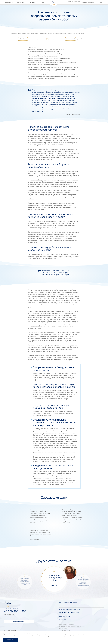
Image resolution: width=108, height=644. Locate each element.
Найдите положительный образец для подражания (43, 64)
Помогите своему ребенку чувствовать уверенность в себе (45, 55)
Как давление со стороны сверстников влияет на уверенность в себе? (49, 53)
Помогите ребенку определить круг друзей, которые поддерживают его (49, 59)
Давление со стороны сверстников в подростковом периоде (46, 49)
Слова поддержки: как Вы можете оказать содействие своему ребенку (83, 581)
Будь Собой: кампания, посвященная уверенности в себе (25, 581)
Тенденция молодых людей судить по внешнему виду (43, 51)
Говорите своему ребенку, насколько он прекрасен (43, 57)
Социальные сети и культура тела (54, 577)
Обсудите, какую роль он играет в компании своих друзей (45, 60)
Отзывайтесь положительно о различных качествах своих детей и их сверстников (52, 62)
